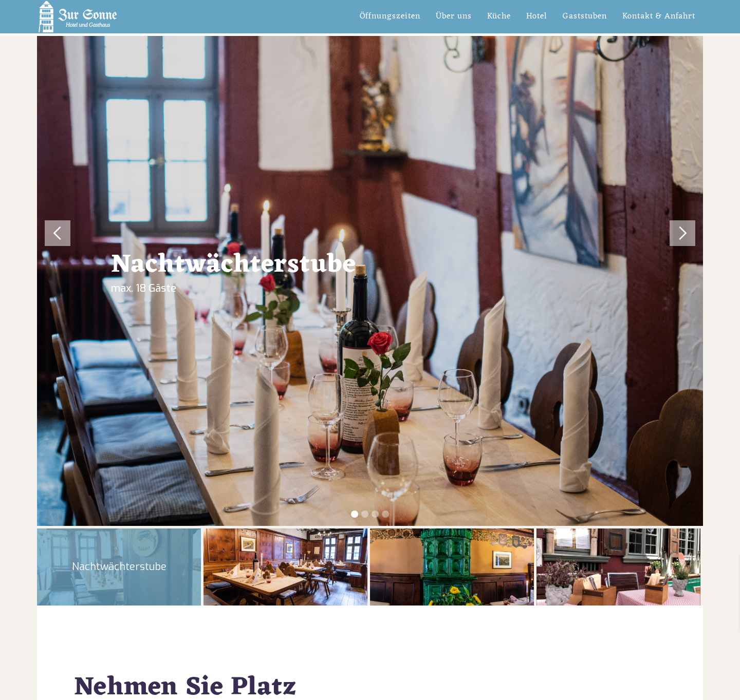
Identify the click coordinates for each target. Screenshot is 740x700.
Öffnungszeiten (390, 16)
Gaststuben (585, 16)
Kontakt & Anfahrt (659, 16)
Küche (499, 16)
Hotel (537, 16)
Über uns (454, 16)
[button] (54, 281)
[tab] (119, 567)
